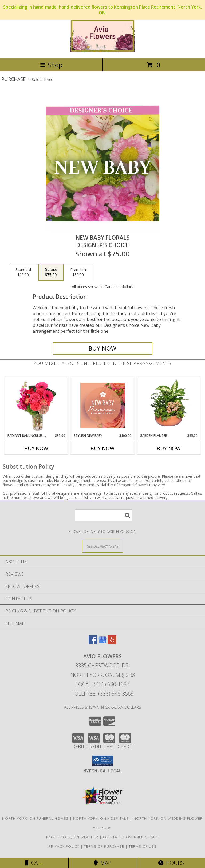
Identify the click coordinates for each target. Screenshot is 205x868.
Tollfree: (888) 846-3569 (103, 694)
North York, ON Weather (72, 837)
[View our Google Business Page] (102, 642)
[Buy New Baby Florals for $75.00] (102, 348)
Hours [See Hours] (171, 863)
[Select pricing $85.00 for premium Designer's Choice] (78, 272)
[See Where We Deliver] (102, 546)
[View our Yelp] (112, 642)
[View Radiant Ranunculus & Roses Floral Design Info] (36, 405)
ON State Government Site (131, 837)
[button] (103, 761)
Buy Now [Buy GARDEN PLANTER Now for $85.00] (169, 448)
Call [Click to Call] (34, 863)
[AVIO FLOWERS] (102, 51)
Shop (51, 65)
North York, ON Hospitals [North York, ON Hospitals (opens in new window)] (101, 818)
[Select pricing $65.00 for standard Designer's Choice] (23, 272)
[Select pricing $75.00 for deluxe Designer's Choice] (51, 272)
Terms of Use (143, 846)
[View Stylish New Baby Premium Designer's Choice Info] (103, 405)
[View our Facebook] (93, 642)
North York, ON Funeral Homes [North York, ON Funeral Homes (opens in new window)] (35, 818)
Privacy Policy (64, 846)
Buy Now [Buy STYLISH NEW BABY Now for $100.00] (102, 448)
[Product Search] (104, 515)
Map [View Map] (102, 863)
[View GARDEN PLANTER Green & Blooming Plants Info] (169, 405)
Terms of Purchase (104, 846)
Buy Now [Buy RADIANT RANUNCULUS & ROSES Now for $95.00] (36, 448)
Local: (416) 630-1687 (102, 684)
